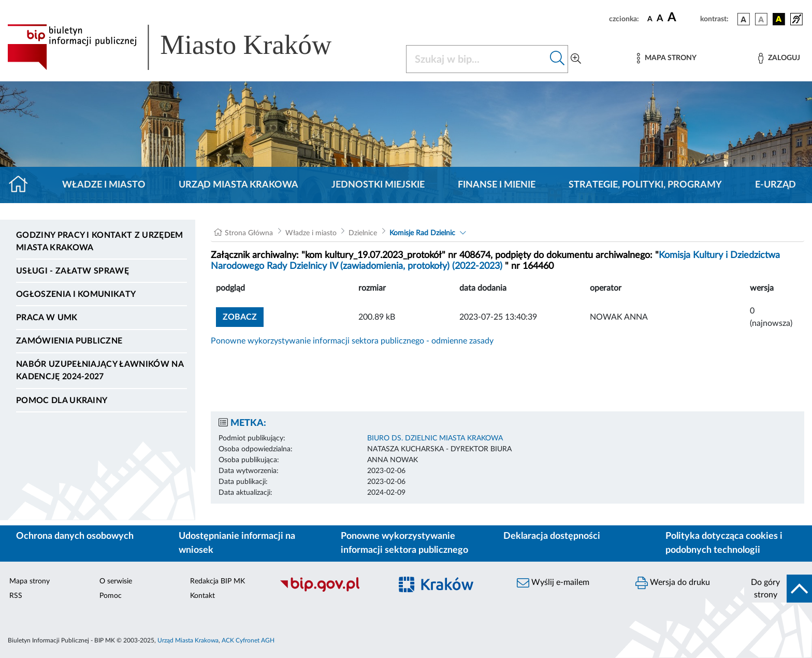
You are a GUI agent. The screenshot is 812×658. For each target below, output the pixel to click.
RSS (16, 596)
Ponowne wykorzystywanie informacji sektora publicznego (404, 543)
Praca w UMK (47, 318)
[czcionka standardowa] (650, 19)
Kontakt (202, 596)
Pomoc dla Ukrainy (62, 400)
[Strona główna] (23, 185)
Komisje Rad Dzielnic (422, 233)
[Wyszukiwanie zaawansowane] (576, 59)
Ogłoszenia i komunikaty (76, 294)
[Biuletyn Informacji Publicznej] (330, 590)
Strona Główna (249, 233)
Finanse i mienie (497, 185)
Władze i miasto (104, 185)
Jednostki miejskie (378, 185)
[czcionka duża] (682, 18)
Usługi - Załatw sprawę (72, 271)
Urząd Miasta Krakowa (238, 185)
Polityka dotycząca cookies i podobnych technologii (724, 543)
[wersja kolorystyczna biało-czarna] (761, 19)
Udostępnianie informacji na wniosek (237, 543)
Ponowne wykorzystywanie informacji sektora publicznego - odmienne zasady (352, 341)
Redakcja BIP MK (218, 581)
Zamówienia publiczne (69, 341)
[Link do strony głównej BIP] (184, 47)
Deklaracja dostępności (552, 536)
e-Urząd (775, 185)
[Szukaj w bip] (557, 59)
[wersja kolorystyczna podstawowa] (744, 19)
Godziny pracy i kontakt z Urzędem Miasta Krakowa (100, 241)
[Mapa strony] (666, 58)
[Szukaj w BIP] (477, 59)
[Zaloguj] (779, 58)
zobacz (240, 317)
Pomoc (111, 596)
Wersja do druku (673, 583)
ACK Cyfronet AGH (248, 640)
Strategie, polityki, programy (645, 185)
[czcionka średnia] (660, 19)
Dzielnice (363, 233)
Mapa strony (30, 581)
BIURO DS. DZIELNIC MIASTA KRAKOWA (435, 438)
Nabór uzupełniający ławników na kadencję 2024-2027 (100, 370)
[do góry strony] (778, 589)
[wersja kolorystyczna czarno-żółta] (779, 19)
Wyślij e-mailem (553, 583)
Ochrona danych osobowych (75, 536)
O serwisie (116, 581)
